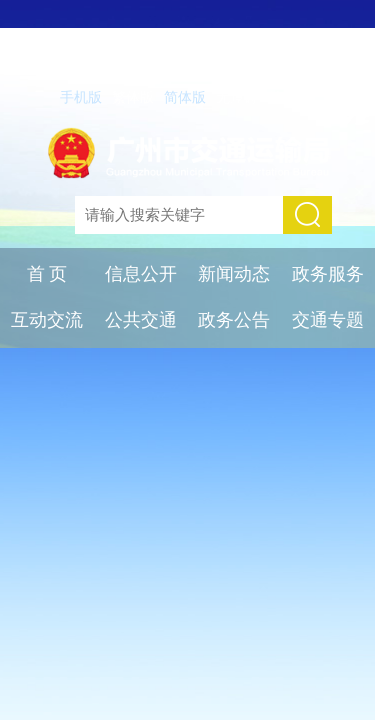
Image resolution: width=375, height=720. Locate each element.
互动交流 (47, 320)
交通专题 (328, 320)
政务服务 (328, 274)
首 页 (47, 274)
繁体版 (133, 97)
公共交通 (141, 320)
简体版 (185, 97)
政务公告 (234, 320)
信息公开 (141, 274)
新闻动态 (234, 274)
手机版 (81, 97)
